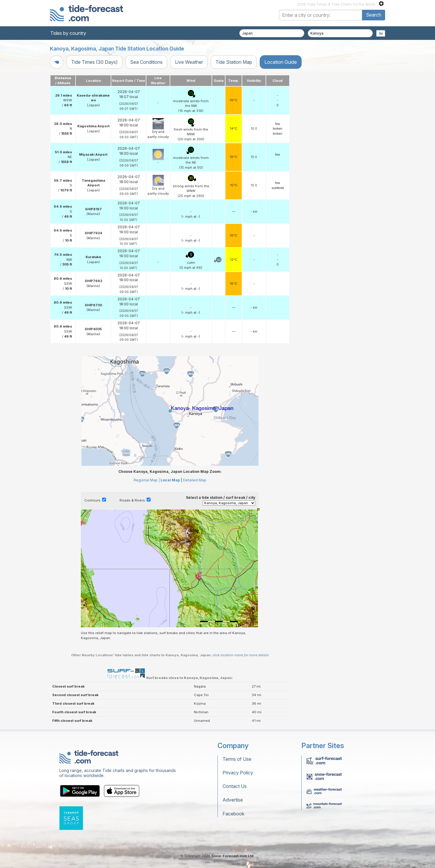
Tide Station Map (234, 62)
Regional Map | (147, 480)
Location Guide (281, 62)
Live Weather (189, 62)
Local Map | (171, 480)
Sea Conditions (146, 62)
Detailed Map (195, 480)
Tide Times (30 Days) (94, 62)
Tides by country (68, 33)
